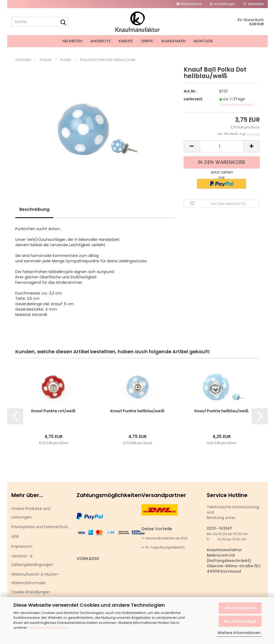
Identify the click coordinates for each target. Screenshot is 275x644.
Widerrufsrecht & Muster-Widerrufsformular (35, 583)
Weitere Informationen (239, 633)
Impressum (22, 551)
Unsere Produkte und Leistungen (31, 518)
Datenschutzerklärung (47, 628)
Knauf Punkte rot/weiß (53, 416)
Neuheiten (72, 41)
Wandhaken (173, 41)
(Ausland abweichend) (237, 109)
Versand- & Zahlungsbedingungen (32, 565)
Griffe (147, 41)
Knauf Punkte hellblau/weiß (137, 416)
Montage (203, 41)
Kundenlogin (222, 4)
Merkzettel (254, 4)
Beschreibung (34, 214)
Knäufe (126, 41)
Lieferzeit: (193, 104)
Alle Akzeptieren (240, 608)
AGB (15, 541)
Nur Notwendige (240, 621)
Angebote (100, 41)
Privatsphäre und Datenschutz (40, 532)
